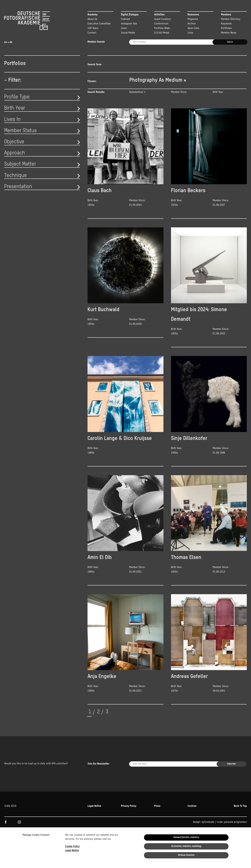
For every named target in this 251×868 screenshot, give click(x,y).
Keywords (226, 24)
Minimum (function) (186, 855)
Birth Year (218, 97)
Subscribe (231, 754)
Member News (229, 33)
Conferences (161, 24)
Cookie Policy (72, 846)
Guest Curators (162, 19)
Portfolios (226, 28)
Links (190, 33)
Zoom (124, 28)
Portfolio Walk (162, 28)
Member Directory (231, 19)
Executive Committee (99, 24)
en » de (8, 42)
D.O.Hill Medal (162, 33)
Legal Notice (72, 850)
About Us (92, 19)
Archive (192, 24)
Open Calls (193, 28)
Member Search (96, 42)
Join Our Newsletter (98, 753)
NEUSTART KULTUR (210, 817)
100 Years (93, 28)
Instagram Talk (129, 24)
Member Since (179, 97)
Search (230, 42)
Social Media (128, 33)
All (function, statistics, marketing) (186, 846)
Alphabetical (136, 97)
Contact (92, 33)
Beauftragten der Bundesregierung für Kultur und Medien (167, 817)
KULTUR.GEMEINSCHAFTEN (33, 817)
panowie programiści (235, 802)
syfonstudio (208, 802)
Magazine (193, 19)
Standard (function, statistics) (186, 837)
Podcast (125, 19)
